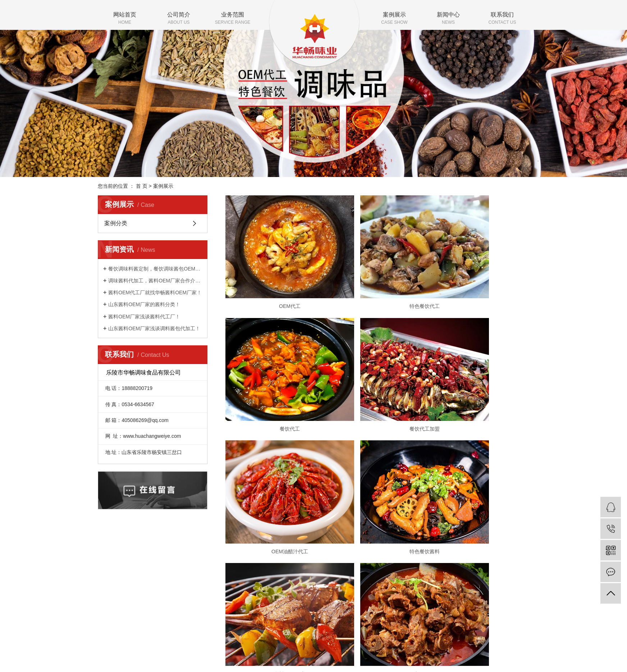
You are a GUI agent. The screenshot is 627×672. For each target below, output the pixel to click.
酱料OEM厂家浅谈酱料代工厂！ (144, 317)
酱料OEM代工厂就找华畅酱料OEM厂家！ (155, 292)
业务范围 (233, 19)
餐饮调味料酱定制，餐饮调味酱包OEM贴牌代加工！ (155, 269)
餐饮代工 (481, 281)
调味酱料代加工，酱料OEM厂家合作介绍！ (155, 281)
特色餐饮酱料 (481, 378)
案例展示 (394, 19)
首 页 (142, 186)
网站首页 (125, 19)
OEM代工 (274, 281)
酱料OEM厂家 (274, 476)
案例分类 (116, 223)
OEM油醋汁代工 (377, 378)
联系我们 (502, 19)
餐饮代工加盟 (274, 378)
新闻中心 (448, 19)
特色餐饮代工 (377, 281)
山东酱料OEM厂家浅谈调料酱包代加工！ (154, 328)
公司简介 (179, 19)
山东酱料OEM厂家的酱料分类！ (144, 304)
